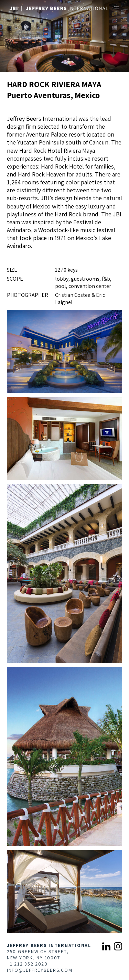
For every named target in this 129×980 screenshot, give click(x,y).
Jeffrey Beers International (49, 945)
